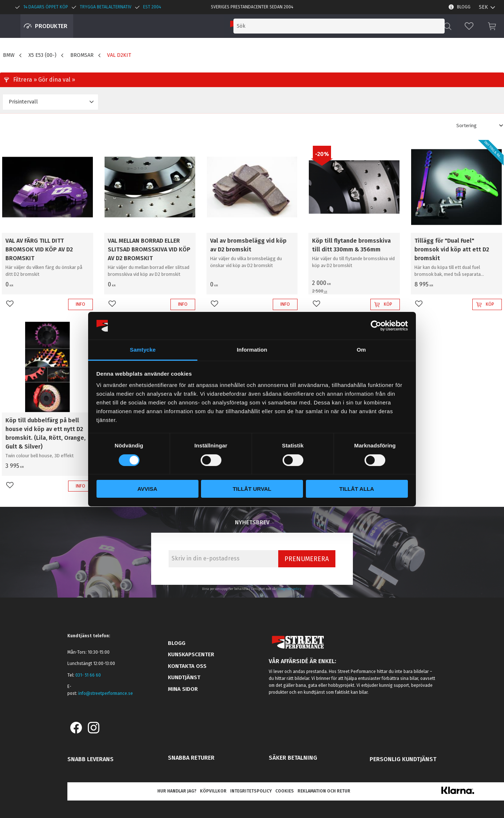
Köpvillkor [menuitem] (213, 791)
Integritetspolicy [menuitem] (251, 791)
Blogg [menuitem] (464, 7)
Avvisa (147, 489)
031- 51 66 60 (88, 675)
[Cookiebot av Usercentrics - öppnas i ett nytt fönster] (376, 326)
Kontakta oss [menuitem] (187, 666)
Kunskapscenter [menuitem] (191, 654)
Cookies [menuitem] (285, 791)
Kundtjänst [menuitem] (184, 677)
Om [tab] (361, 350)
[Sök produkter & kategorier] (383, 26)
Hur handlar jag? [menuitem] (177, 791)
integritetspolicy (289, 589)
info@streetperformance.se (106, 693)
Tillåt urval (252, 489)
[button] (469, 26)
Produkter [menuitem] (51, 26)
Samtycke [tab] (143, 350)
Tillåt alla (357, 489)
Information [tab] (252, 350)
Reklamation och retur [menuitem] (324, 791)
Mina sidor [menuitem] (183, 689)
